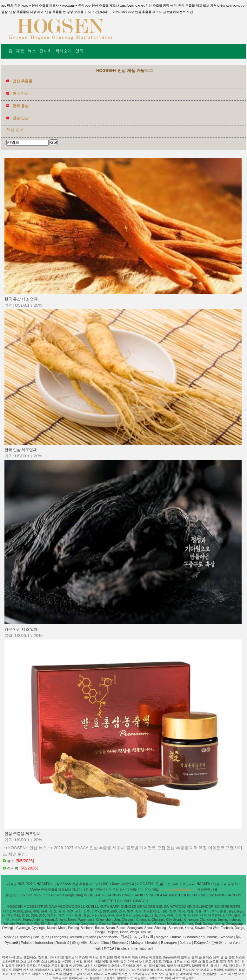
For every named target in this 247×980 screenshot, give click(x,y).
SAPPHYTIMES (120, 895)
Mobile (9, 937)
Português (41, 937)
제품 (20, 51)
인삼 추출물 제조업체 (23, 834)
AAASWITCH (171, 895)
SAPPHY (234, 895)
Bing (80, 895)
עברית (109, 948)
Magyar (162, 937)
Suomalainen (194, 937)
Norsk (212, 937)
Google (69, 895)
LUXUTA (102, 907)
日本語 (126, 937)
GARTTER (107, 901)
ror (53, 895)
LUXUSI (88, 907)
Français (59, 937)
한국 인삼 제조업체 (21, 450)
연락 (79, 51)
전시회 (46, 51)
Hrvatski (152, 943)
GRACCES (146, 907)
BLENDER (205, 907)
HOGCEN (15, 907)
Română (62, 943)
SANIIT (140, 895)
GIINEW (163, 907)
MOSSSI (31, 907)
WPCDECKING (183, 907)
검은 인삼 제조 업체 (21, 629)
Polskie (27, 943)
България (169, 943)
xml (59, 895)
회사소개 (63, 51)
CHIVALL (125, 901)
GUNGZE (128, 907)
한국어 (217, 943)
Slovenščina (99, 943)
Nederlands (108, 937)
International (141, 948)
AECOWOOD (69, 907)
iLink (22, 895)
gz (48, 895)
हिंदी (239, 937)
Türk (98, 948)
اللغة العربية (144, 937)
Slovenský (120, 943)
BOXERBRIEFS (227, 907)
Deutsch (75, 937)
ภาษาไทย (233, 943)
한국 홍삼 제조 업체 (21, 299)
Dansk (176, 937)
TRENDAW (48, 907)
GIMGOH (141, 901)
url (44, 895)
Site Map (33, 895)
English (123, 948)
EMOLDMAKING (212, 895)
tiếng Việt (79, 943)
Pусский (11, 943)
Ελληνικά (201, 943)
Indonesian (44, 943)
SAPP (115, 907)
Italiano (90, 937)
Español (23, 937)
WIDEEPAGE (95, 895)
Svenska (226, 937)
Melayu (137, 943)
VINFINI (153, 895)
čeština (185, 943)
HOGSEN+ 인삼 (151, 884)
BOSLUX (190, 895)
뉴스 (32, 51)
